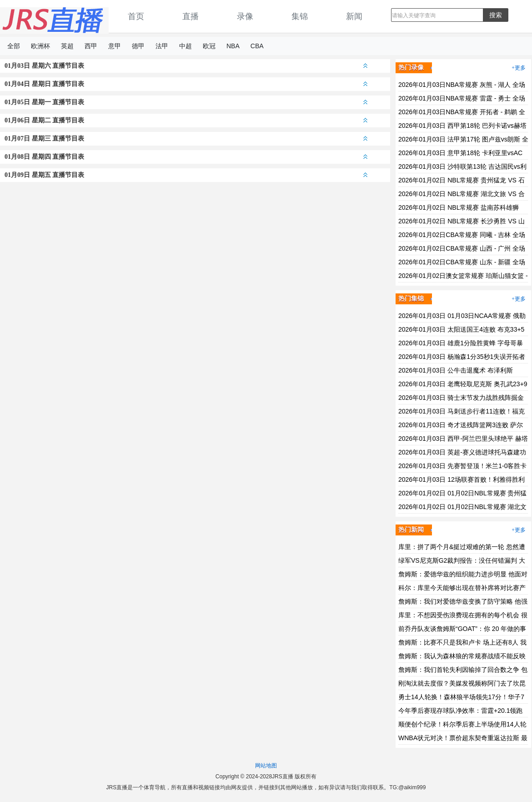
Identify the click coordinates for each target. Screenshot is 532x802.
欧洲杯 (40, 46)
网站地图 (266, 766)
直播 (191, 16)
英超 (67, 46)
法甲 (162, 46)
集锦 (300, 16)
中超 (186, 46)
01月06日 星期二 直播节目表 (186, 120)
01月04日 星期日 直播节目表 (186, 84)
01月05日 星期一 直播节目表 (186, 102)
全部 (14, 46)
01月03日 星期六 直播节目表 (186, 66)
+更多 (519, 68)
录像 (245, 16)
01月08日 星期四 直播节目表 (186, 157)
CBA (257, 46)
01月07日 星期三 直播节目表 (186, 139)
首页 (136, 16)
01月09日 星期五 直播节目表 (186, 175)
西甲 (91, 46)
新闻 (354, 16)
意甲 (115, 46)
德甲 (138, 46)
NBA (233, 46)
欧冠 (209, 46)
